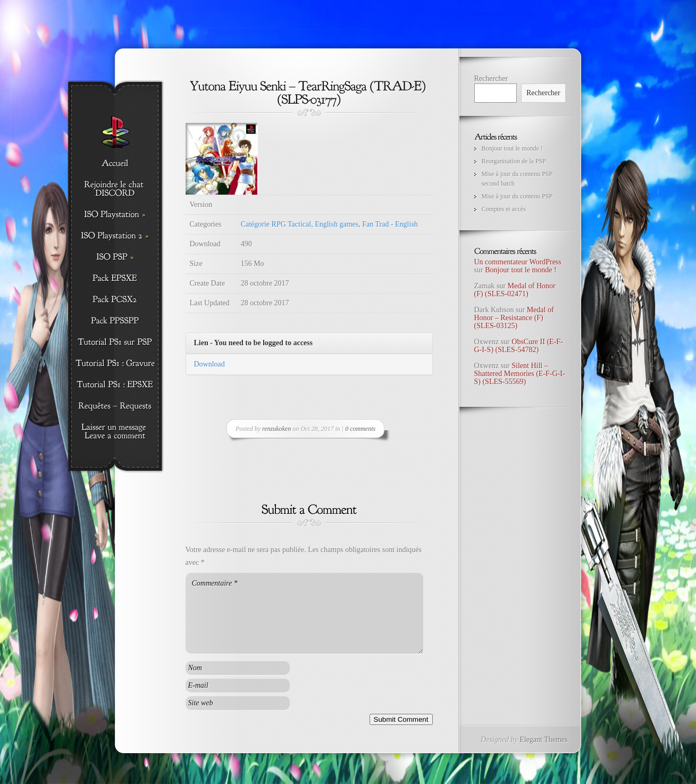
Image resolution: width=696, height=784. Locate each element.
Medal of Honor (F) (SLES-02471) (515, 290)
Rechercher (491, 78)
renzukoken (276, 429)
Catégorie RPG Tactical (276, 224)
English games (337, 224)
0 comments (360, 429)
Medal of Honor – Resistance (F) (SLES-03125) (514, 318)
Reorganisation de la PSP (514, 161)
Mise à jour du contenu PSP (517, 196)
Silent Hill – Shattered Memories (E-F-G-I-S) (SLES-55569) (520, 374)
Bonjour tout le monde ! (512, 148)
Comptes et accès (504, 209)
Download (209, 364)
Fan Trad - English (390, 224)
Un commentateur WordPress (518, 262)
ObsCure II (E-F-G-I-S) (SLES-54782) (519, 346)
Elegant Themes (543, 740)
